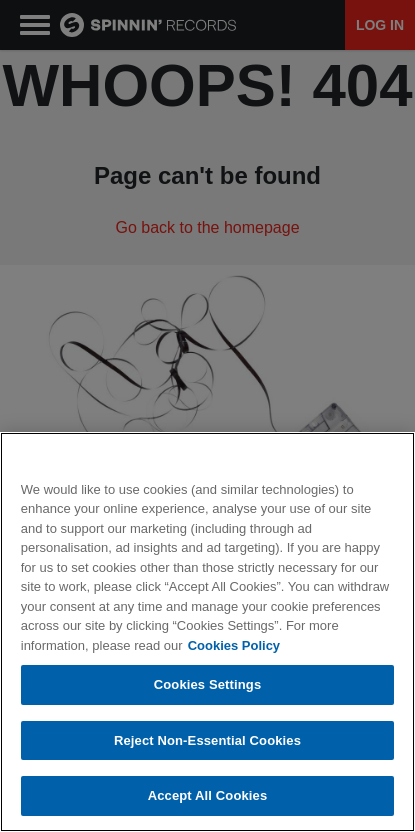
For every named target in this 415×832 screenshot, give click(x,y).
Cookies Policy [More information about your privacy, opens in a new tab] (234, 645)
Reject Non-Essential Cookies (207, 740)
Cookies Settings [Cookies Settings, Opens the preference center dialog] (208, 684)
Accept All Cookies (208, 795)
